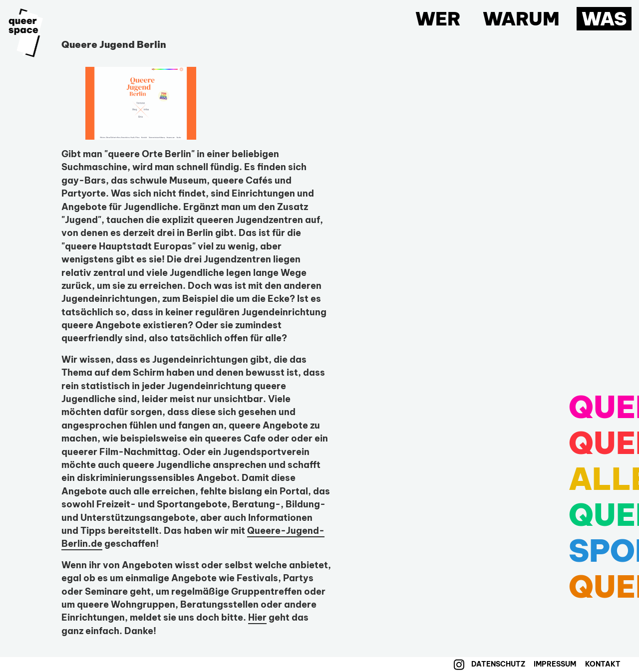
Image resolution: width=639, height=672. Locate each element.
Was (604, 19)
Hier (257, 617)
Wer (438, 19)
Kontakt (603, 664)
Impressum (555, 664)
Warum (521, 19)
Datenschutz (498, 664)
